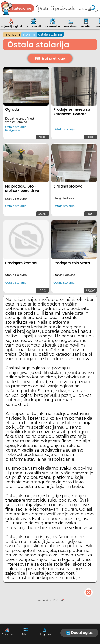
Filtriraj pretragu (50, 58)
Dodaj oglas (79, 633)
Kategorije (16, 8)
